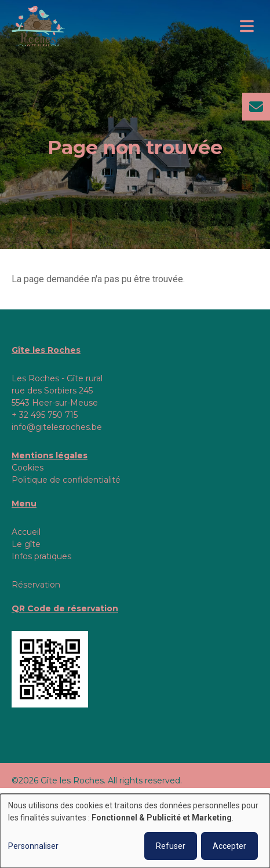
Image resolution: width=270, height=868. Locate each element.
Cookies (28, 468)
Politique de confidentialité (66, 480)
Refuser (171, 846)
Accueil (26, 532)
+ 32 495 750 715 (45, 415)
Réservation (36, 585)
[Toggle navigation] (247, 26)
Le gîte (26, 544)
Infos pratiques (41, 556)
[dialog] (135, 831)
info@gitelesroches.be (57, 427)
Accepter (229, 846)
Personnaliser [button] (33, 846)
